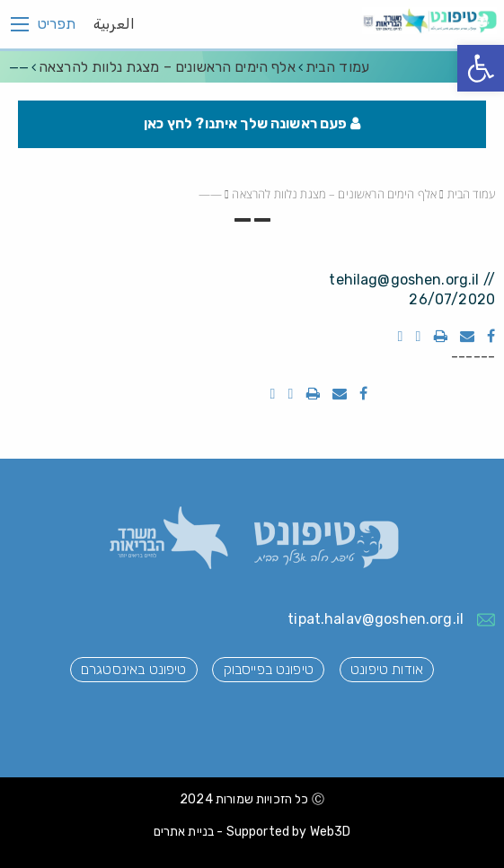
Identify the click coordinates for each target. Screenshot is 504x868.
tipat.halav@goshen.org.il (376, 619)
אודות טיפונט (387, 669)
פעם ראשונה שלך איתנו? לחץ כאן (252, 123)
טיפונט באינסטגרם (133, 669)
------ (473, 357)
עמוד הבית (337, 67)
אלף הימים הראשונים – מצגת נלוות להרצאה (167, 67)
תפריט (57, 24)
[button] (481, 68)
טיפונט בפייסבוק (269, 669)
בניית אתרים (184, 832)
